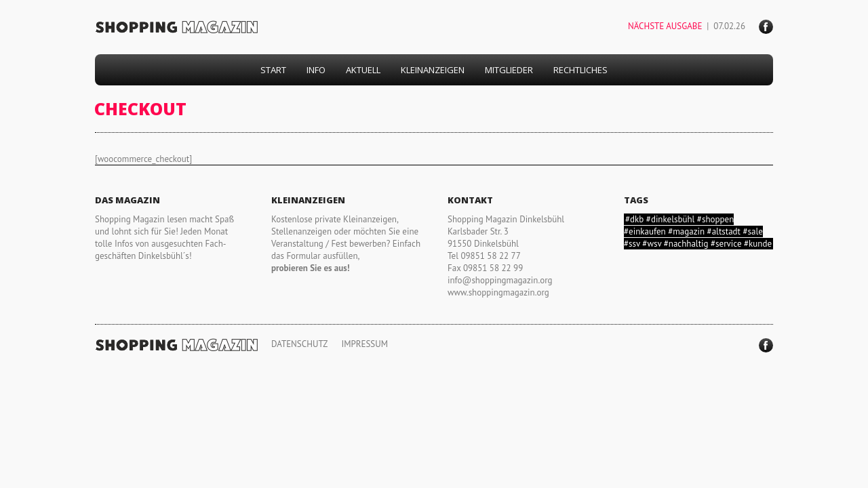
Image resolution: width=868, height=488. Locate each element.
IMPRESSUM (364, 344)
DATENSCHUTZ (299, 344)
